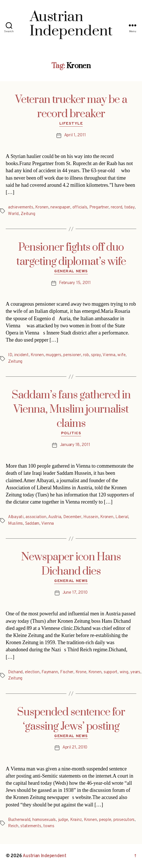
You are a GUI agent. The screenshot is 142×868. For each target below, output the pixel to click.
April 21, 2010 (75, 748)
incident (21, 355)
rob (86, 355)
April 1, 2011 (75, 135)
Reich (13, 826)
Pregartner (99, 207)
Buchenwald (19, 820)
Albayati (16, 517)
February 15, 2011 (75, 283)
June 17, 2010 (75, 593)
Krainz (76, 820)
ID (10, 355)
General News (71, 271)
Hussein (91, 517)
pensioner (72, 355)
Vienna (109, 355)
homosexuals (44, 820)
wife (121, 355)
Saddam (32, 524)
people (105, 820)
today (129, 207)
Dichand (15, 672)
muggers (53, 355)
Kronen (42, 207)
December (72, 517)
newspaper (60, 207)
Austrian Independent (45, 856)
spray (96, 355)
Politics (71, 433)
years (135, 672)
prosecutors (124, 820)
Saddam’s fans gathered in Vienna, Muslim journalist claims (71, 409)
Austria (55, 517)
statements (31, 826)
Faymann (50, 672)
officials (80, 207)
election (32, 672)
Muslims (15, 524)
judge (63, 820)
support (111, 672)
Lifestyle (71, 124)
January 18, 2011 (75, 445)
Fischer (67, 672)
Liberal (122, 517)
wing (124, 672)
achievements (21, 207)
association (36, 517)
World (13, 214)
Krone (81, 672)
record (116, 207)
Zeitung (28, 214)
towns (49, 826)
